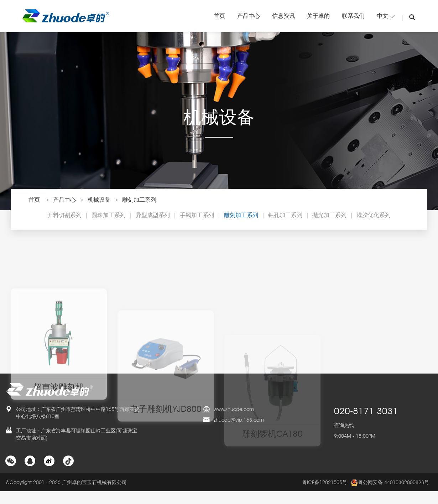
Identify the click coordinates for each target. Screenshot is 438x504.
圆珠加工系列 (109, 215)
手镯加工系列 (197, 215)
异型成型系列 (153, 215)
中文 (386, 16)
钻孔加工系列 (285, 215)
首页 (219, 16)
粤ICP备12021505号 (325, 482)
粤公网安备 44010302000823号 (390, 483)
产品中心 (249, 16)
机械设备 (99, 200)
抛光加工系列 (329, 215)
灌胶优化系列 (374, 215)
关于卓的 (318, 16)
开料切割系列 (64, 215)
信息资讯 (283, 16)
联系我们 (353, 16)
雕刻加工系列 (139, 200)
